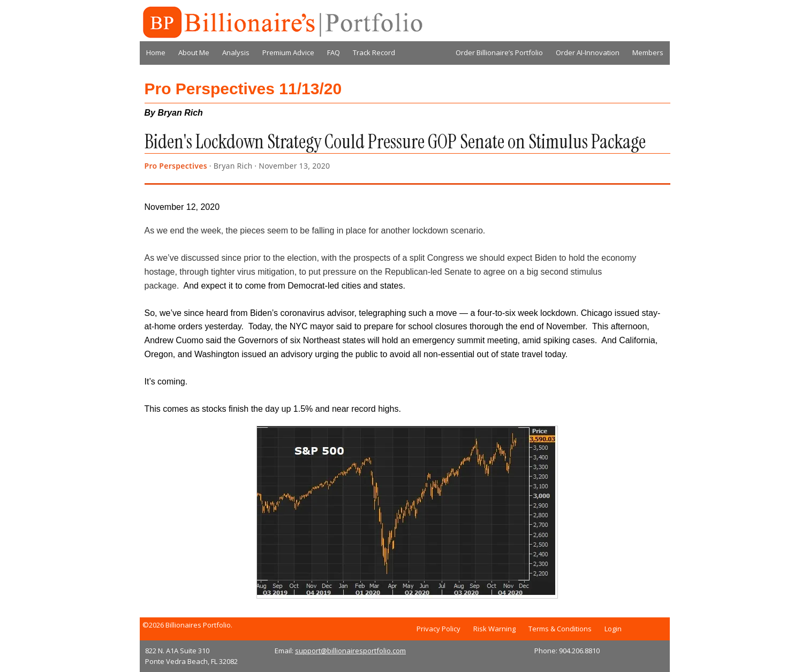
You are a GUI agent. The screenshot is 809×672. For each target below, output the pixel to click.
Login (613, 629)
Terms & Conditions (560, 629)
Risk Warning (494, 629)
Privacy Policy (438, 629)
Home (156, 52)
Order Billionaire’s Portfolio (499, 52)
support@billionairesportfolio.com (350, 651)
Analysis (236, 52)
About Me (194, 52)
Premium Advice (288, 52)
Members (648, 52)
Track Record (374, 52)
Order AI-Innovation (588, 52)
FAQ (334, 52)
